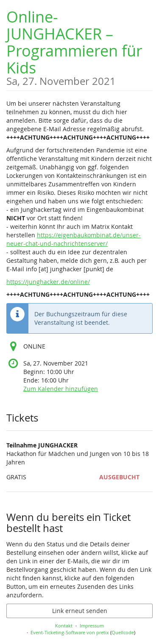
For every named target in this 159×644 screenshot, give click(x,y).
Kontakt (64, 626)
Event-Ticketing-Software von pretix (70, 632)
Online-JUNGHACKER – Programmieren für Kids (79, 46)
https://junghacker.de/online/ (48, 282)
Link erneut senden (80, 611)
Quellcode (123, 632)
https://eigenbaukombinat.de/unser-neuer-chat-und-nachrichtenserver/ (74, 239)
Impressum (92, 626)
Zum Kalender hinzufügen (61, 389)
